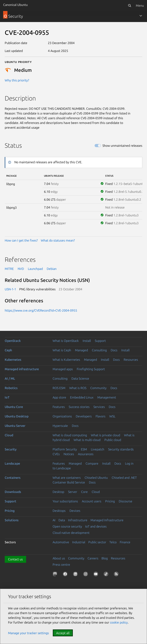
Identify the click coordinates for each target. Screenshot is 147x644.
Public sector (97, 542)
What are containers (67, 478)
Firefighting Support (91, 369)
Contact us (15, 559)
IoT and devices (96, 526)
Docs (114, 350)
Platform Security (65, 449)
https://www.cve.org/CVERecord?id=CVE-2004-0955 (41, 310)
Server (73, 492)
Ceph (8, 350)
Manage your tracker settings (28, 633)
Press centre (61, 565)
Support (100, 341)
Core (84, 492)
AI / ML (10, 378)
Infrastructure (78, 520)
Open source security (67, 526)
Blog (105, 558)
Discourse (126, 501)
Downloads (13, 492)
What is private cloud (105, 435)
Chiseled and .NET (124, 478)
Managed (81, 350)
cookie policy (119, 622)
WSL (112, 416)
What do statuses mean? (58, 240)
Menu (140, 6)
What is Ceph (62, 350)
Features (59, 407)
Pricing (110, 501)
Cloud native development (71, 533)
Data (62, 520)
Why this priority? (17, 80)
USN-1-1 (10, 289)
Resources (131, 360)
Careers (93, 558)
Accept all (63, 633)
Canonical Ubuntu (15, 5)
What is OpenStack (66, 341)
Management (107, 397)
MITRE (9, 269)
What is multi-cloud (87, 440)
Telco (113, 542)
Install (87, 341)
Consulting (99, 350)
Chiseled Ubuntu (96, 478)
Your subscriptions (65, 501)
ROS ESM (59, 388)
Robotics (11, 388)
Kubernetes (13, 360)
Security (11, 449)
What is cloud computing (70, 435)
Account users (92, 501)
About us (59, 558)
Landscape (12, 463)
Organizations (62, 416)
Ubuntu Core (14, 407)
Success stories (79, 407)
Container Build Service (69, 482)
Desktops (59, 511)
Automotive (61, 542)
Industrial (79, 542)
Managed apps (63, 369)
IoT (7, 397)
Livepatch (98, 449)
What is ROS (78, 388)
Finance (125, 542)
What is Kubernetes (66, 360)
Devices (75, 511)
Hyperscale (60, 426)
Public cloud (113, 440)
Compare (92, 463)
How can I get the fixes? (21, 240)
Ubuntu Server (15, 426)
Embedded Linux (82, 397)
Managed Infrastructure (107, 520)
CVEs (56, 454)
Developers (84, 416)
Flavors (100, 416)
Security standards (121, 449)
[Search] (130, 6)
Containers (13, 478)
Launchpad (35, 269)
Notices (69, 454)
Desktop (58, 492)
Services (99, 407)
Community (98, 388)
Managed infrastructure (22, 369)
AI (54, 520)
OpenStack (13, 341)
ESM (84, 449)
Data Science (80, 378)
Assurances (86, 454)
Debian (52, 269)
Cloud (9, 435)
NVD (21, 269)
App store (59, 397)
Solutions (12, 520)
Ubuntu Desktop (17, 416)
